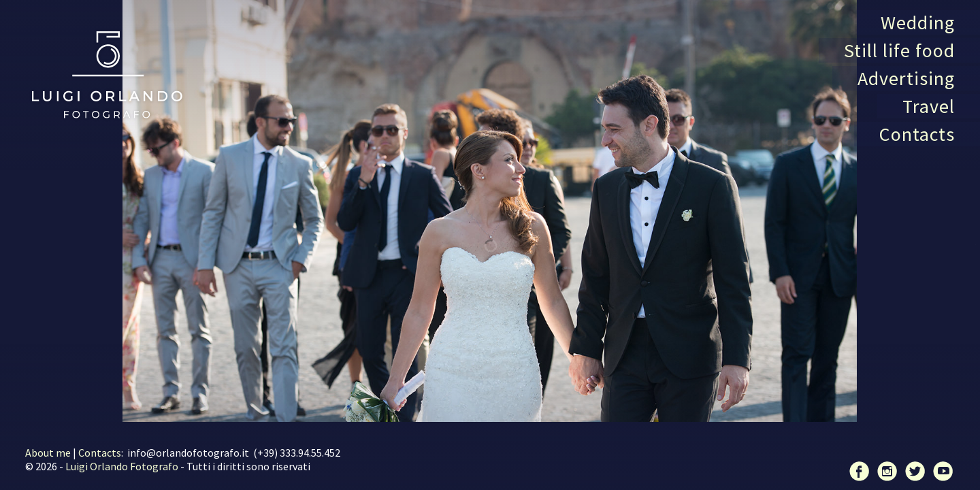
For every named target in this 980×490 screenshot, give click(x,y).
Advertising (906, 78)
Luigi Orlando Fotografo (122, 466)
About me (48, 453)
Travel (929, 106)
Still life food (899, 50)
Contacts (917, 134)
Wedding (918, 22)
